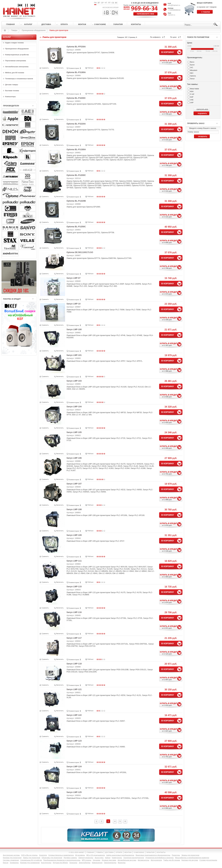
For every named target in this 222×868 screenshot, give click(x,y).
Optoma (193, 76)
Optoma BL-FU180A (76, 149)
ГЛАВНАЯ (90, 852)
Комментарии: (74, 68)
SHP (192, 97)
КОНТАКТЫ (161, 852)
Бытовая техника (12, 91)
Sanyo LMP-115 (74, 587)
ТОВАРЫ (99, 852)
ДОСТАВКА (109, 852)
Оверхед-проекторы (86, 858)
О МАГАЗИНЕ (139, 852)
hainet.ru (171, 15)
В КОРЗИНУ (168, 52)
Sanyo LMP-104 (74, 407)
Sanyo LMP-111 (74, 561)
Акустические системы (11, 855)
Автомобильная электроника (17, 67)
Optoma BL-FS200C (76, 98)
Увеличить (60, 68)
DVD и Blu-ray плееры (29, 855)
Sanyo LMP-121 (74, 689)
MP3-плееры (87, 860)
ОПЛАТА (119, 852)
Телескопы (73, 863)
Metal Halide (195, 89)
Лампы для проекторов (32, 858)
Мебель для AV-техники (15, 73)
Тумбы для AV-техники (172, 860)
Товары (14, 30)
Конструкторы (46, 863)
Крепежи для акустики (190, 860)
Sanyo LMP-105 (74, 432)
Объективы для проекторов (52, 858)
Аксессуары (99, 858)
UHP (192, 103)
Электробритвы (85, 863)
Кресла (6, 863)
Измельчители (97, 863)
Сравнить (45, 68)
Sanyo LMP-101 (74, 355)
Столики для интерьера (208, 860)
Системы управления (11, 860)
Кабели (108, 858)
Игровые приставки (109, 860)
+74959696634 (174, 10)
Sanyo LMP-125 (74, 792)
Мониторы (122, 863)
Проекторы (176, 855)
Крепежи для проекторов (12, 858)
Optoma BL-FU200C (76, 175)
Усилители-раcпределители (134, 858)
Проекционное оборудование (34, 30)
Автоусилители (156, 860)
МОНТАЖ (128, 852)
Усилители (43, 855)
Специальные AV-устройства (31, 860)
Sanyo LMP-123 (74, 741)
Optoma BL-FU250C (76, 227)
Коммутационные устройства (17, 55)
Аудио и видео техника (14, 43)
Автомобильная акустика (127, 860)
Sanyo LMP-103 (74, 381)
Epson (192, 65)
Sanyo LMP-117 (74, 638)
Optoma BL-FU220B (76, 201)
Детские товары (12, 85)
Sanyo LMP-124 (74, 766)
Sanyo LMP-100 (74, 329)
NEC (192, 73)
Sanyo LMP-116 (74, 612)
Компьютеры (11, 97)
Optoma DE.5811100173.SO (80, 252)
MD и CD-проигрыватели (96, 855)
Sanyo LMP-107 (74, 484)
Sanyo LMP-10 (74, 304)
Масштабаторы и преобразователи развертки (192, 858)
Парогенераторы (110, 863)
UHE (192, 100)
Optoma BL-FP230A (76, 47)
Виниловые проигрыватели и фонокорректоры (153, 855)
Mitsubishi (194, 70)
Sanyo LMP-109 (74, 535)
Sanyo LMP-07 (74, 278)
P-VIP (192, 94)
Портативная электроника (16, 61)
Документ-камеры (70, 858)
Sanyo (192, 79)
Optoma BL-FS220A (76, 124)
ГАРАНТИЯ (150, 852)
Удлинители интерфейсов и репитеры (160, 858)
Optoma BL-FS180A (76, 72)
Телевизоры (14, 863)
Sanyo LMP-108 (74, 509)
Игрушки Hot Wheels (60, 863)
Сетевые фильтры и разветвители (61, 855)
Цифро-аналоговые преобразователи (120, 855)
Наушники (96, 860)
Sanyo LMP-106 (74, 458)
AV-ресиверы (80, 855)
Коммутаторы (117, 858)
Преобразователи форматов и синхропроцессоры (62, 860)
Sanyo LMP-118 (74, 664)
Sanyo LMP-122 (74, 715)
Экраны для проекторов (190, 855)
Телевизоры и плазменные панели (19, 79)
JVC (192, 67)
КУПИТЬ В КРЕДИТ (171, 61)
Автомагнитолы (143, 860)
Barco (192, 62)
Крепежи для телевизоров (30, 863)
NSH (192, 91)
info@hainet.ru (174, 5)
